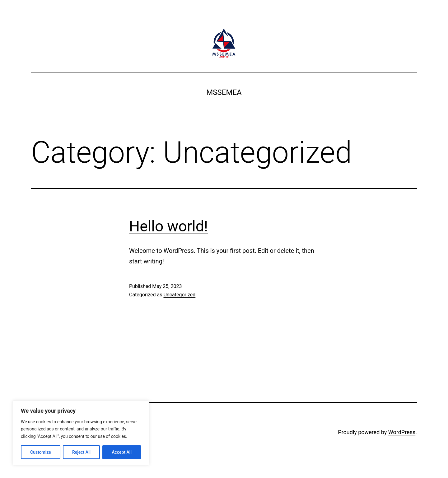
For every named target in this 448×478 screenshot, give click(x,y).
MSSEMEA (224, 92)
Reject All (81, 452)
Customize (41, 452)
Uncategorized (179, 295)
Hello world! (168, 226)
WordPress (402, 432)
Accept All (122, 452)
